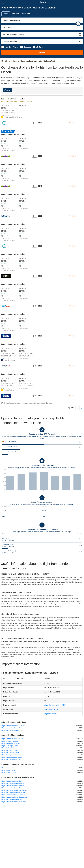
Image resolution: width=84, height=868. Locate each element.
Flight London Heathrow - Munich (13, 786)
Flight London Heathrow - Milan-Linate (14, 790)
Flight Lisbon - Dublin (9, 770)
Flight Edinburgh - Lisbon (10, 746)
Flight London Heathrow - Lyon (12, 799)
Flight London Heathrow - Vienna (13, 783)
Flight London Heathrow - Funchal (13, 726)
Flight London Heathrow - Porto (12, 730)
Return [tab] (6, 14)
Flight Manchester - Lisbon (10, 743)
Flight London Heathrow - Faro (12, 728)
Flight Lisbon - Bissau (9, 772)
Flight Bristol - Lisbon (9, 748)
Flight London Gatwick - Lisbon (12, 757)
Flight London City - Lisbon (11, 759)
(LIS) (51, 709)
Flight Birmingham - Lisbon (11, 755)
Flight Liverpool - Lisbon (10, 741)
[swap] (78, 24)
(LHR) (55, 705)
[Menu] (3, 3)
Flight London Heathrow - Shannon (13, 795)
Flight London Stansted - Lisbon (12, 739)
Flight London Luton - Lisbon (11, 752)
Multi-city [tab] (26, 14)
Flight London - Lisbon (9, 750)
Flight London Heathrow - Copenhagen (15, 797)
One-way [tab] (15, 14)
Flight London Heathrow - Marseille (13, 792)
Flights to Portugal (51, 714)
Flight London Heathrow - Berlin (12, 781)
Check (73, 123)
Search (42, 53)
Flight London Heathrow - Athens (13, 788)
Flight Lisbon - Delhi (8, 768)
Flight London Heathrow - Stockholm (14, 802)
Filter (8, 90)
